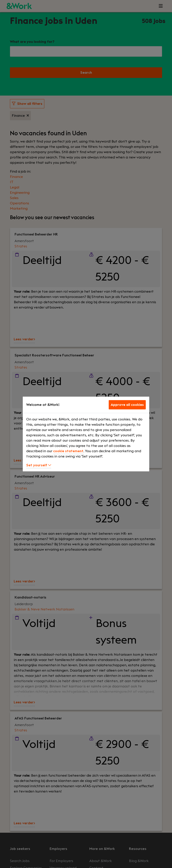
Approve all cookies (127, 405)
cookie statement (68, 451)
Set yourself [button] (39, 465)
